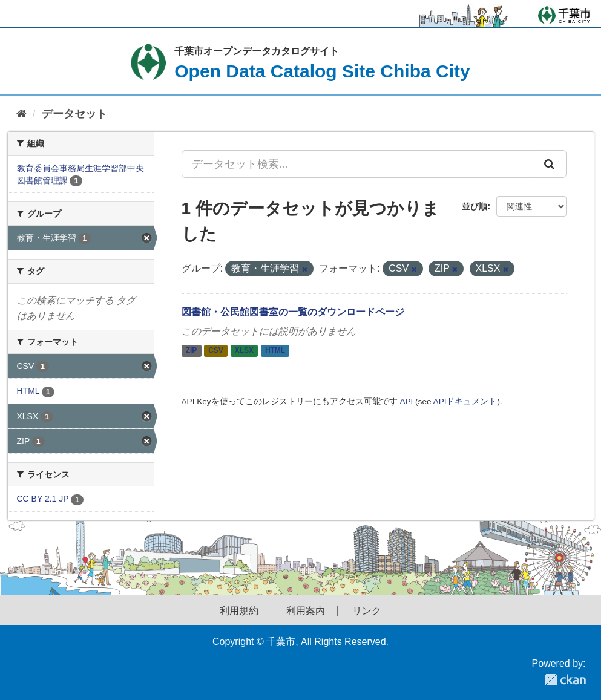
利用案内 (306, 611)
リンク (367, 611)
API (406, 401)
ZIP (192, 351)
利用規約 (239, 611)
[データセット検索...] (358, 164)
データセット (74, 114)
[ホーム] (21, 114)
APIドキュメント (465, 401)
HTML (275, 351)
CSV (216, 351)
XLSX (244, 351)
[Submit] (550, 164)
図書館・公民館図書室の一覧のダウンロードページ (293, 312)
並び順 (475, 206)
